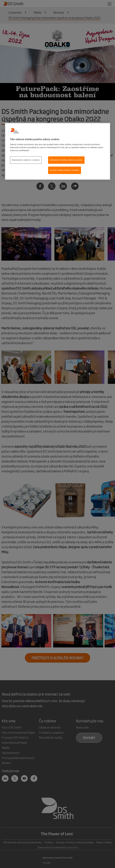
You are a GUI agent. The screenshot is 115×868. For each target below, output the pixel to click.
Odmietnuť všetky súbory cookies (66, 160)
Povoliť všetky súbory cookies (65, 170)
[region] (58, 151)
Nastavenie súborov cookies (26, 160)
